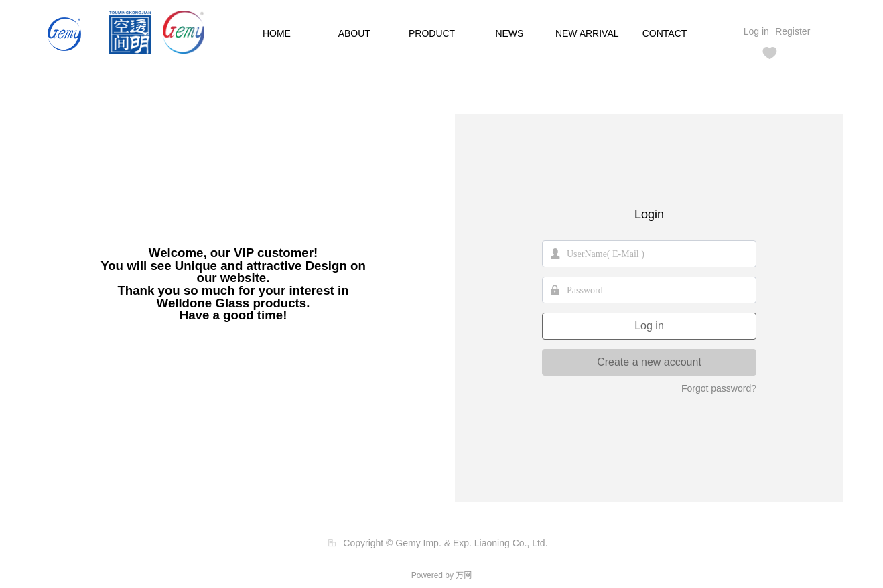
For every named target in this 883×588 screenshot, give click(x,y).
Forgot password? (719, 388)
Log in (649, 326)
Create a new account (649, 362)
